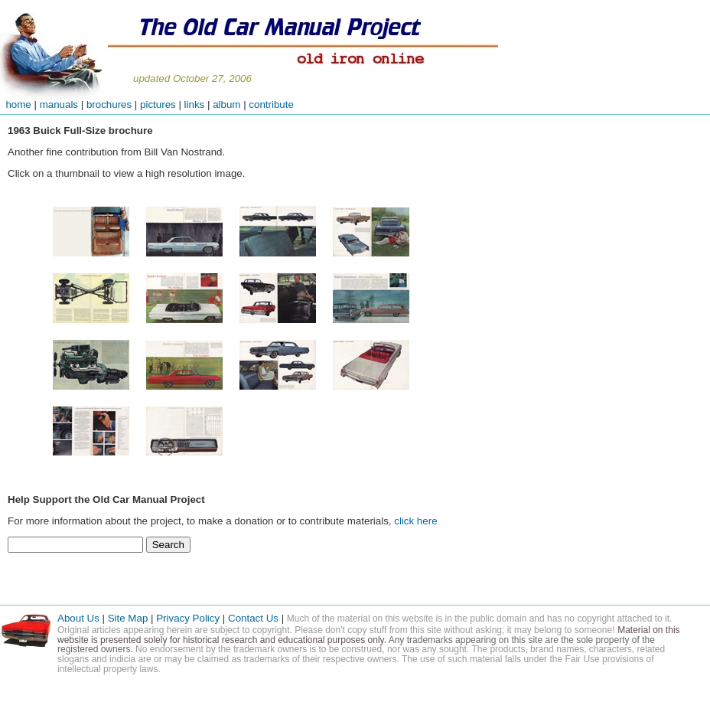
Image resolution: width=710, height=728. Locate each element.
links (195, 104)
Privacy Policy (188, 618)
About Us (78, 618)
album (226, 104)
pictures (158, 104)
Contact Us (255, 618)
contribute (271, 104)
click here (415, 521)
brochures (109, 104)
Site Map (128, 618)
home (16, 104)
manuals (59, 104)
